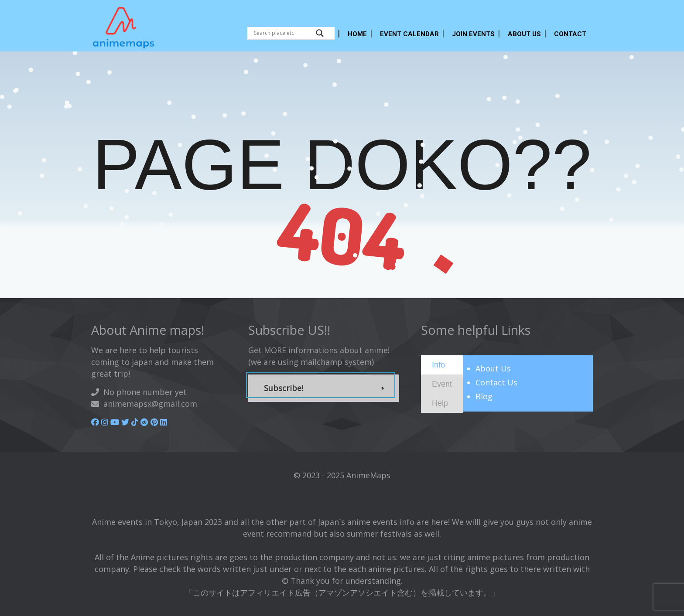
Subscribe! (284, 388)
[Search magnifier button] (320, 33)
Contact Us (496, 382)
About (493, 368)
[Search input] (283, 33)
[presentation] (438, 364)
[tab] (442, 365)
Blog (484, 396)
